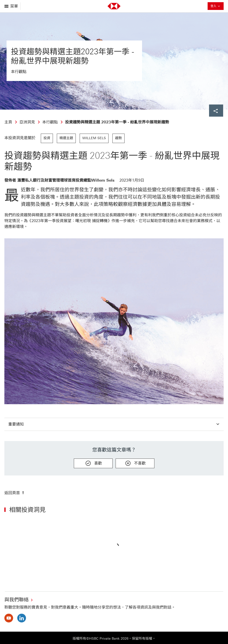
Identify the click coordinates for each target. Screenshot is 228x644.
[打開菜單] (12, 6)
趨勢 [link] (118, 138)
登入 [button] (216, 7)
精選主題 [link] (66, 138)
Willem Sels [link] (94, 138)
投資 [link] (47, 138)
